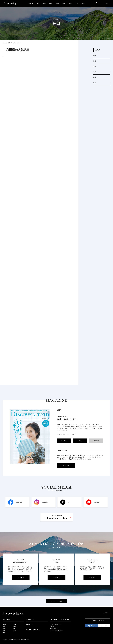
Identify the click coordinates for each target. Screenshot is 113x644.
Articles (6, 619)
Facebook (19, 502)
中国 (64, 4)
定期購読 (96, 441)
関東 (44, 4)
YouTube (97, 502)
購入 (80, 441)
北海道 (31, 4)
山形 (95, 72)
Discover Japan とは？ (56, 624)
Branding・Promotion (59, 619)
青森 (95, 56)
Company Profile (33, 630)
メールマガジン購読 (56, 601)
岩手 (95, 66)
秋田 (95, 61)
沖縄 (83, 4)
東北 (38, 4)
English (107, 4)
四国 (70, 4)
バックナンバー (31, 624)
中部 (51, 4)
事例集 (52, 626)
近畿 (57, 4)
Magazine (30, 619)
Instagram (45, 502)
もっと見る (64, 441)
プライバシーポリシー (56, 630)
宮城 (95, 77)
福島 (95, 83)
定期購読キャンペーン (98, 620)
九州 (77, 4)
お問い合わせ (54, 628)
